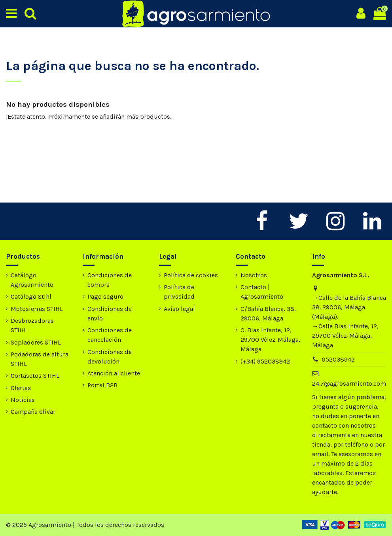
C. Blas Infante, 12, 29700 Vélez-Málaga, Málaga (270, 340)
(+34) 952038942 (265, 361)
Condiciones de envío (110, 313)
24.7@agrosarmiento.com (349, 384)
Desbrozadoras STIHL (32, 325)
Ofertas (21, 388)
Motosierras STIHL (37, 309)
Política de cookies (191, 275)
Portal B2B (102, 385)
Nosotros (254, 275)
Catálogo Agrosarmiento (32, 280)
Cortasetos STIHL (35, 376)
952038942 (338, 359)
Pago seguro (105, 296)
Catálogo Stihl (31, 296)
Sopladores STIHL (36, 342)
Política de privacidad (179, 292)
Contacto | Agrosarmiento (262, 292)
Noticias (23, 400)
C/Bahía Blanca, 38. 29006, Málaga (268, 313)
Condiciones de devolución (110, 357)
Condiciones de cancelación (110, 335)
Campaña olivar (33, 412)
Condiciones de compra (110, 280)
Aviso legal (179, 309)
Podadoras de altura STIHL (40, 359)
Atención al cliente (114, 373)
